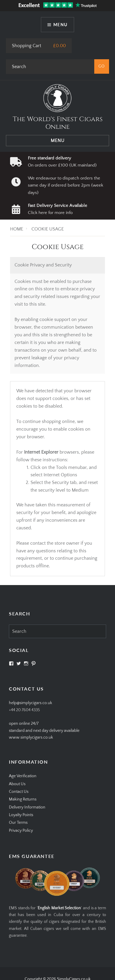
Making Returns (23, 799)
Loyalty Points (21, 815)
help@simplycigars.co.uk (31, 703)
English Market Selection (59, 908)
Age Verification (23, 776)
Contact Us (19, 792)
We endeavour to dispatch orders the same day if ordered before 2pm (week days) (66, 185)
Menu (60, 25)
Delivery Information (27, 807)
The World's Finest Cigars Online (58, 123)
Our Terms (18, 823)
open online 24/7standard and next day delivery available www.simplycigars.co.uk (44, 731)
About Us (17, 784)
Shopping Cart (27, 46)
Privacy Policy (21, 831)
